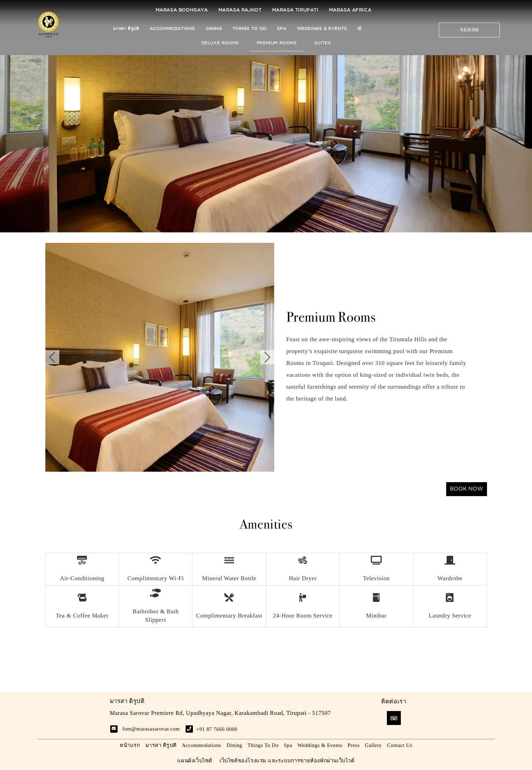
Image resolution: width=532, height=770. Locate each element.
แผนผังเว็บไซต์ (195, 761)
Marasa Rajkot (240, 10)
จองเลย (469, 30)
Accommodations (173, 29)
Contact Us (400, 745)
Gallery (373, 745)
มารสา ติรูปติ (126, 29)
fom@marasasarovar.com (151, 729)
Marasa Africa (350, 10)
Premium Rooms (277, 43)
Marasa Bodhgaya (182, 10)
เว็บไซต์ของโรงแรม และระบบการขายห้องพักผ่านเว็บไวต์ (287, 761)
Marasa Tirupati (295, 10)
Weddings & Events (322, 29)
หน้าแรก (130, 745)
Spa (282, 29)
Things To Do (249, 29)
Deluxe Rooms (220, 43)
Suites (323, 43)
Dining (214, 29)
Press (353, 745)
